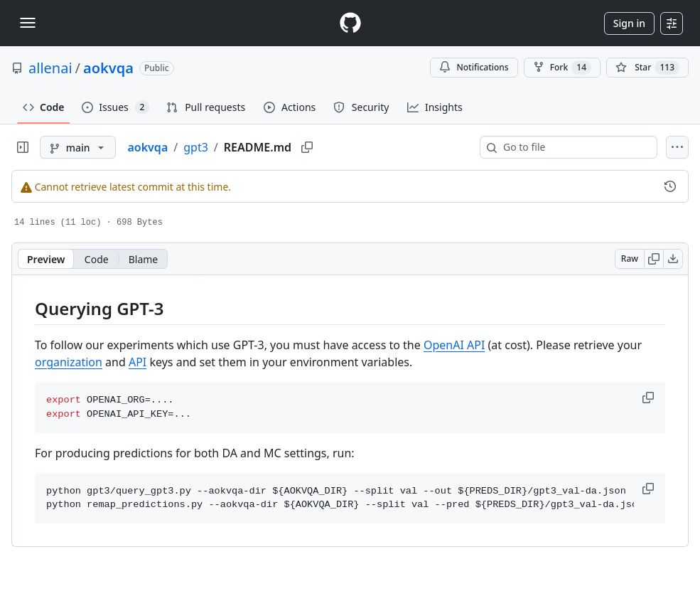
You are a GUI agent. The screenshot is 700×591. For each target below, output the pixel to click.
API (138, 362)
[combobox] (574, 147)
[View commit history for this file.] (670, 186)
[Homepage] (350, 23)
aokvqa (108, 68)
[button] (650, 398)
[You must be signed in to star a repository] (647, 68)
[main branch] (78, 147)
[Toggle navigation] (28, 23)
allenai (50, 68)
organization (69, 362)
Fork (562, 68)
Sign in (629, 23)
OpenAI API (454, 345)
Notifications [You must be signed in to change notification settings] (474, 67)
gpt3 (196, 147)
